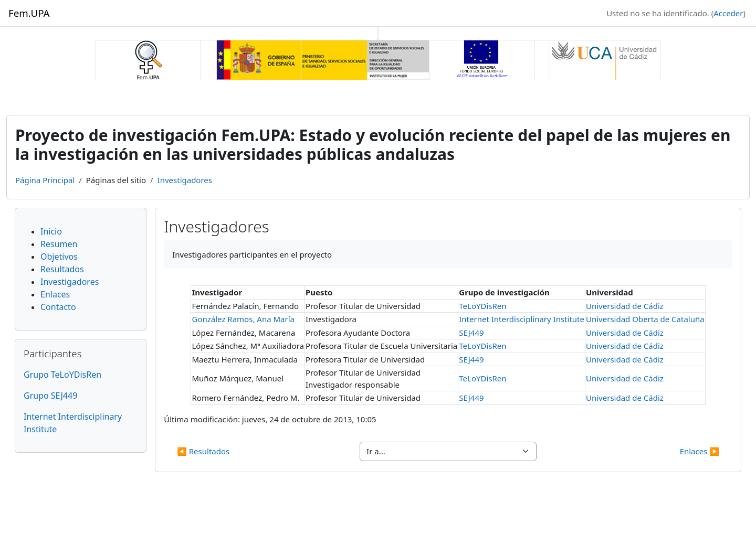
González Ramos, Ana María (243, 319)
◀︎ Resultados (203, 451)
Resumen (59, 244)
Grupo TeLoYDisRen (62, 375)
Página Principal (45, 180)
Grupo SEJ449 (50, 396)
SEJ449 (471, 333)
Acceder (728, 13)
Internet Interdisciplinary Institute (522, 319)
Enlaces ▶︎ (700, 451)
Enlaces (55, 294)
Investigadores (185, 180)
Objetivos (59, 257)
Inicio (51, 231)
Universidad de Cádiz (625, 306)
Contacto (58, 307)
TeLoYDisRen (482, 306)
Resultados (62, 269)
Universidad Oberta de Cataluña (645, 319)
